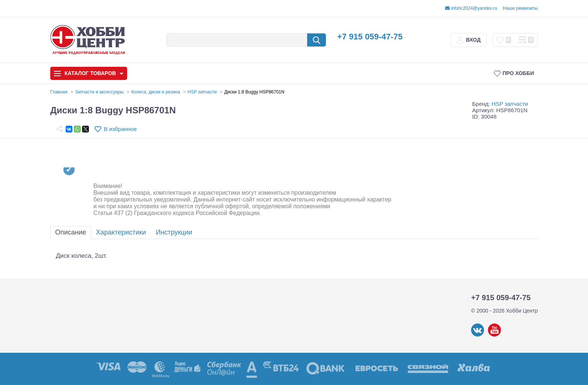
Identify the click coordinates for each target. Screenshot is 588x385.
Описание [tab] (71, 232)
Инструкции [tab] (174, 232)
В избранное (120, 129)
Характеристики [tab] (121, 232)
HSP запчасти (510, 104)
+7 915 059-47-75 (370, 37)
